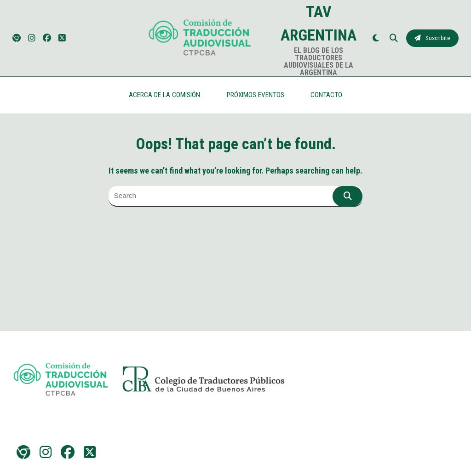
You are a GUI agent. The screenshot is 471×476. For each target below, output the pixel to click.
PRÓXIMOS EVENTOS (256, 95)
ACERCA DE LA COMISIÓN (164, 95)
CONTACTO (326, 95)
